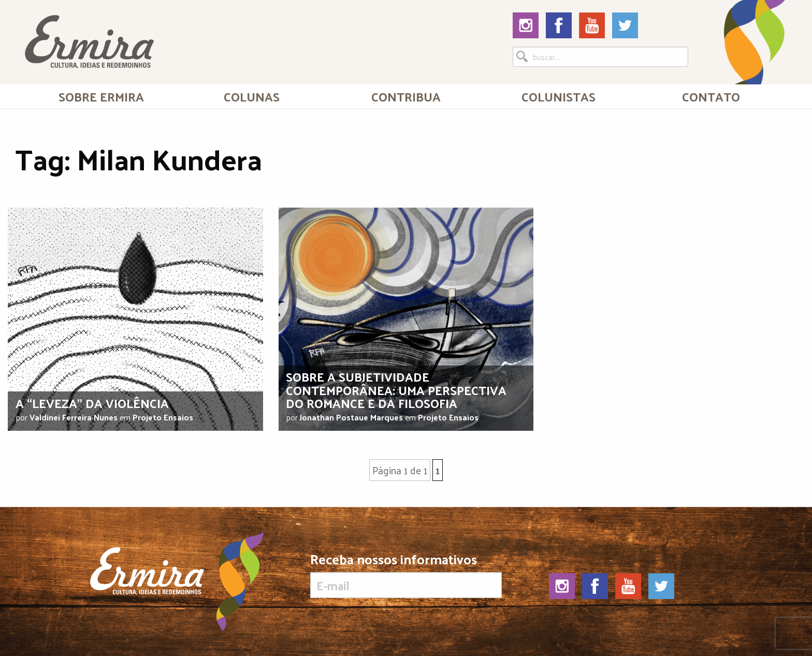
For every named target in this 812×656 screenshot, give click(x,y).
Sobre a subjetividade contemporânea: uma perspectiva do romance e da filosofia (396, 389)
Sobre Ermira (101, 96)
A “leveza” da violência (92, 403)
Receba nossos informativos (406, 575)
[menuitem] (101, 96)
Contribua (406, 96)
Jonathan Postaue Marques (351, 417)
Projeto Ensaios (163, 417)
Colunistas (559, 96)
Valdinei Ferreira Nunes (74, 417)
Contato (711, 96)
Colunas (252, 96)
